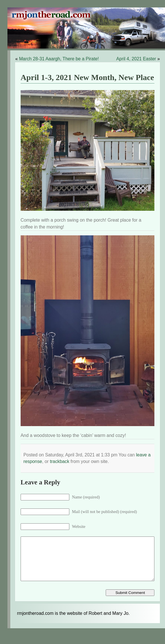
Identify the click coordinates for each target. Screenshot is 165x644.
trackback (60, 461)
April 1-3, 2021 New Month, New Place (87, 77)
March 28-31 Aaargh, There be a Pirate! (59, 59)
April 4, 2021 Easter (136, 59)
